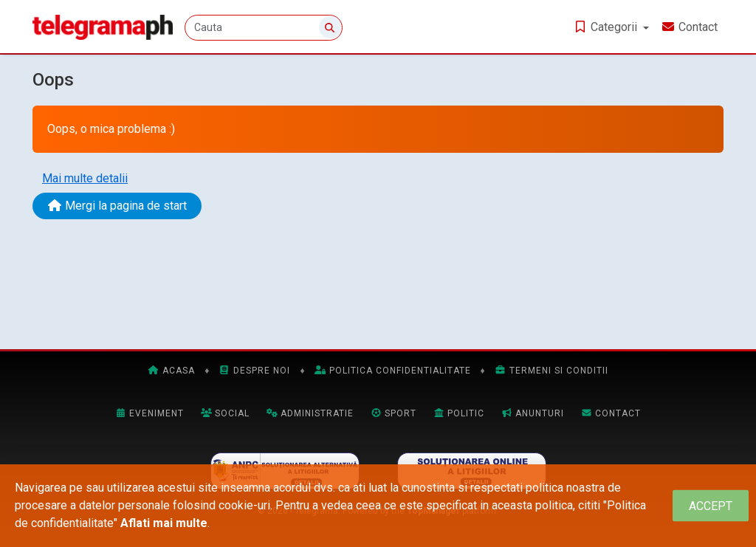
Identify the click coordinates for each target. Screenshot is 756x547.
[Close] (711, 506)
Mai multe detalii (85, 178)
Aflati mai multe (164, 523)
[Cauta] (264, 28)
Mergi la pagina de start (117, 206)
